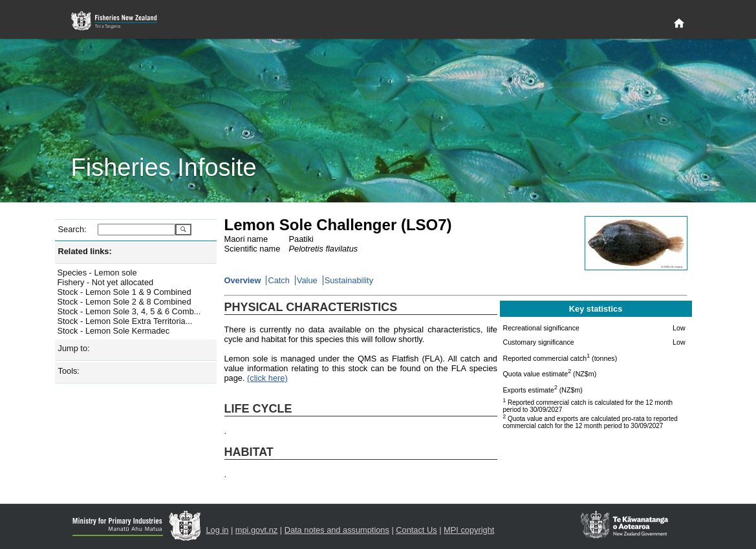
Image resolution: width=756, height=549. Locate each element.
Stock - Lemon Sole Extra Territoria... (125, 321)
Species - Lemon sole (97, 273)
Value (307, 280)
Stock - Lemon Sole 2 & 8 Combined (124, 302)
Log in (218, 530)
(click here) (267, 378)
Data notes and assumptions (337, 530)
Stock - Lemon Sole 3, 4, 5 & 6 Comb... (129, 311)
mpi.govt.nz (256, 530)
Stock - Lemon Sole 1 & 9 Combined (124, 292)
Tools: (69, 371)
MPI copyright (469, 530)
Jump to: (74, 348)
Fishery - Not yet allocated (106, 282)
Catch (278, 280)
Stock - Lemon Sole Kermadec (114, 331)
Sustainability (349, 280)
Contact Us (416, 530)
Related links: (85, 251)
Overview (243, 280)
